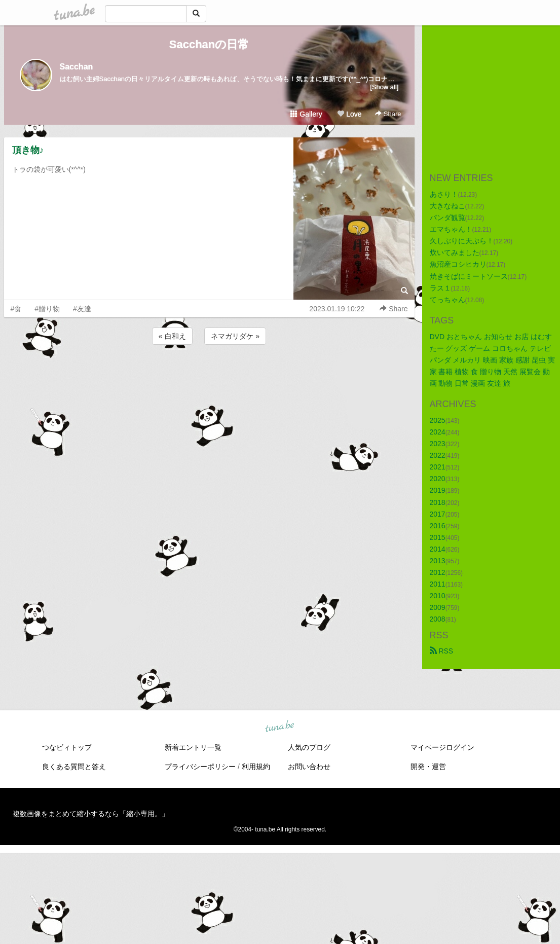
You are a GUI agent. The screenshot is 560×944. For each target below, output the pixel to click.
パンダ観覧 (447, 217)
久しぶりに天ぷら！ (462, 241)
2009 (438, 607)
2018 (438, 502)
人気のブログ (309, 747)
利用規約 (256, 767)
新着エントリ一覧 (193, 747)
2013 (438, 561)
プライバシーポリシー (200, 767)
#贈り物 (47, 309)
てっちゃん (447, 300)
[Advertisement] (209, 374)
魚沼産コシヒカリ (458, 264)
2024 (438, 432)
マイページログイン (442, 747)
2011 (438, 584)
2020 (438, 479)
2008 (438, 619)
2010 (438, 596)
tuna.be (280, 727)
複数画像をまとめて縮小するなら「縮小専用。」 (91, 814)
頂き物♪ (28, 150)
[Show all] (384, 87)
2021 (438, 467)
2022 (438, 455)
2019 (438, 490)
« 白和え (172, 336)
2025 (438, 420)
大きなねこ (447, 206)
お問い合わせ (309, 767)
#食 (16, 309)
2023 (438, 444)
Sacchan (77, 67)
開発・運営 (428, 767)
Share (388, 114)
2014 (438, 549)
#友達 (82, 309)
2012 (438, 572)
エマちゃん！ (451, 229)
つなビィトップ (67, 747)
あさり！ (444, 194)
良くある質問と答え (74, 767)
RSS (442, 651)
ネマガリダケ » (235, 336)
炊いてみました (455, 252)
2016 (438, 526)
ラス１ (440, 288)
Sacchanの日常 (209, 44)
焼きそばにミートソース (469, 276)
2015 (438, 537)
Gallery (306, 114)
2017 (438, 514)
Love (349, 114)
